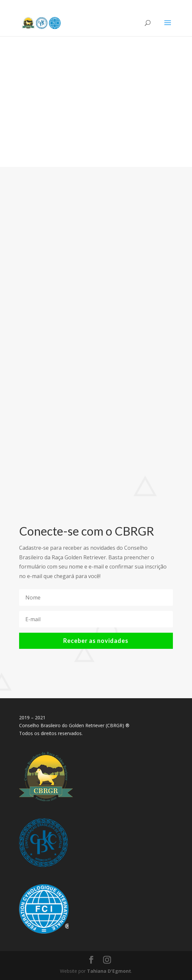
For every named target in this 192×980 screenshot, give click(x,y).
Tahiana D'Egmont (109, 971)
